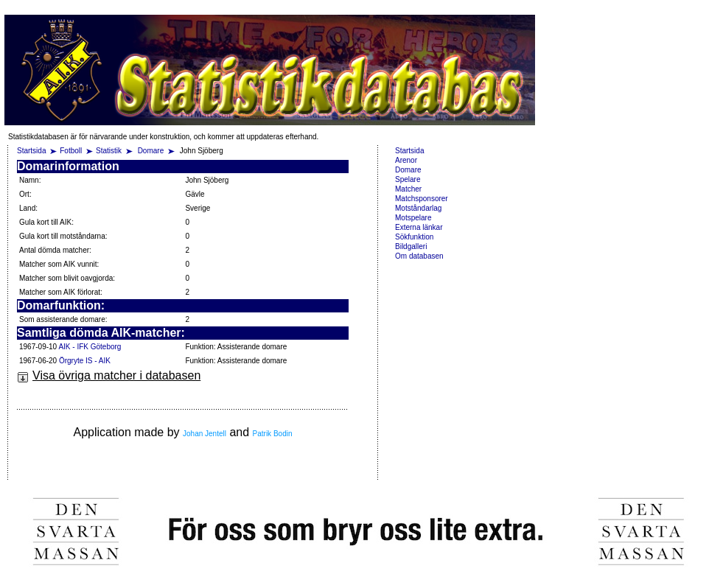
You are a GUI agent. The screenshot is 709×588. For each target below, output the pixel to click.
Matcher (408, 189)
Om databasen (419, 256)
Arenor (406, 160)
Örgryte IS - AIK (85, 361)
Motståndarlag (418, 208)
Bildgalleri (411, 246)
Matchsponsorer (422, 199)
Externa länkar (419, 227)
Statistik (109, 151)
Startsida (31, 151)
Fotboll (71, 151)
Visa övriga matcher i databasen (109, 375)
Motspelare (413, 218)
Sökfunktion (414, 237)
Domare (152, 151)
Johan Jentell (205, 434)
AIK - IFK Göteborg (90, 347)
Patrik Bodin (273, 434)
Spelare (408, 179)
